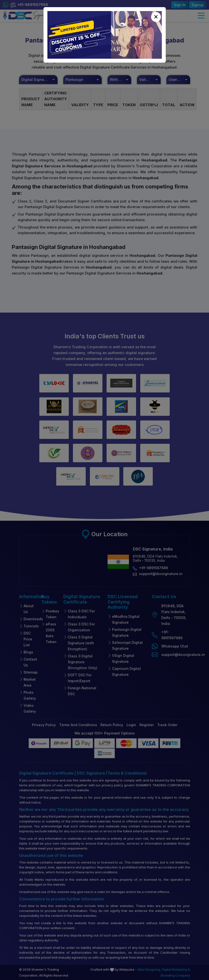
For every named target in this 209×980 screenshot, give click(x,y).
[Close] (156, 17)
